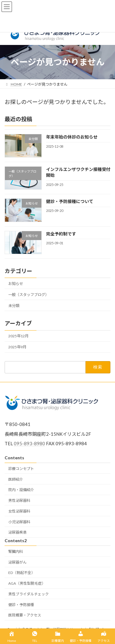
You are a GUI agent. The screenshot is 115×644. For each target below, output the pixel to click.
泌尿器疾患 (17, 532)
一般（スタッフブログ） (29, 294)
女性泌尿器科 (19, 511)
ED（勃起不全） (22, 573)
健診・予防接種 (21, 605)
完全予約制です (61, 233)
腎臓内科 (16, 551)
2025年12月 (18, 336)
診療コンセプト (21, 469)
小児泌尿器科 (19, 522)
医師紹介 (16, 479)
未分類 (14, 305)
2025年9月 (17, 347)
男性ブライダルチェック (29, 594)
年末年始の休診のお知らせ (72, 137)
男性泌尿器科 (19, 500)
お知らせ (16, 283)
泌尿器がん (17, 562)
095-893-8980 (29, 443)
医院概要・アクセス (25, 615)
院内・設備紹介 (21, 490)
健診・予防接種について (70, 201)
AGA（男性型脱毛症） (27, 583)
